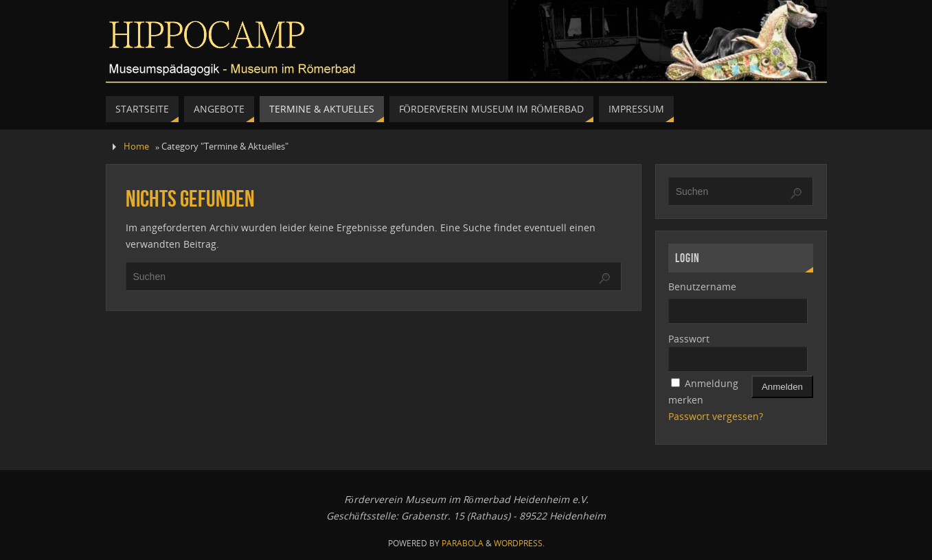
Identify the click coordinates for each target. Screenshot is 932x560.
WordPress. (519, 543)
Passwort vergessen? (716, 416)
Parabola (463, 543)
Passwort (689, 339)
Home (136, 147)
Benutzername (702, 287)
